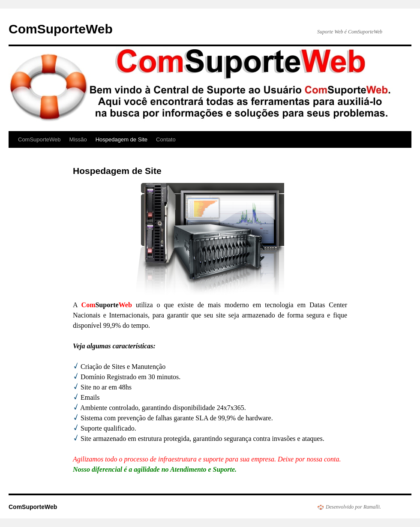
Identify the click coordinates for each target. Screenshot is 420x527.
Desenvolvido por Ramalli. (353, 507)
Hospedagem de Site (121, 139)
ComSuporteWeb (61, 29)
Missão (78, 139)
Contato (166, 139)
